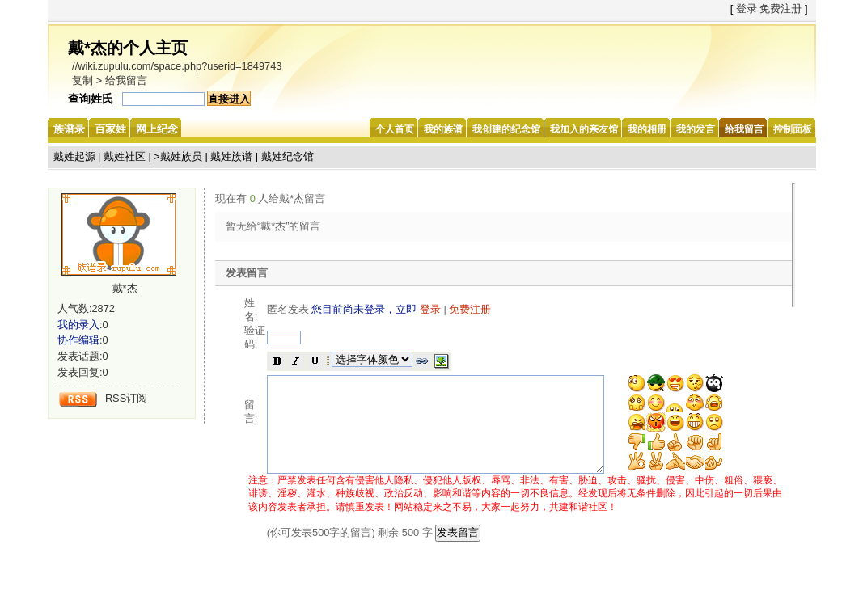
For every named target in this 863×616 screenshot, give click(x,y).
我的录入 (78, 325)
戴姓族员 (181, 156)
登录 (747, 8)
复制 (82, 80)
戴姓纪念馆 (288, 156)
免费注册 (781, 8)
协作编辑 (78, 340)
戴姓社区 (125, 156)
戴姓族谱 (231, 156)
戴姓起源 (74, 156)
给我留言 (126, 80)
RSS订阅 (126, 398)
